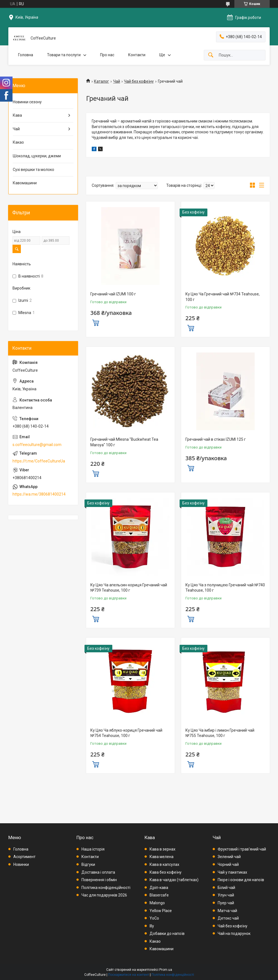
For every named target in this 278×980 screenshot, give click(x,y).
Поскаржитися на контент (129, 975)
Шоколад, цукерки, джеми (37, 156)
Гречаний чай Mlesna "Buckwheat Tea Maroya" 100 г (124, 442)
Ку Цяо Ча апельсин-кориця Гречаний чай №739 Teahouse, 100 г (129, 588)
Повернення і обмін (99, 880)
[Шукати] (211, 55)
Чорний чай (228, 864)
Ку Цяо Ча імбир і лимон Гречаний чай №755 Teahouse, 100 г (220, 733)
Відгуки (88, 864)
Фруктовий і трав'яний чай (242, 849)
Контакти (137, 55)
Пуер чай (226, 903)
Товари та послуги (64, 55)
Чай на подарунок (234, 934)
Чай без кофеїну (139, 81)
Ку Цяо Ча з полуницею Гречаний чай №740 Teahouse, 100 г (225, 588)
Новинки (21, 864)
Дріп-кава (159, 888)
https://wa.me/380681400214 (39, 494)
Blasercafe (159, 895)
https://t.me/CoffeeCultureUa (39, 461)
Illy (152, 926)
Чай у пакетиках (232, 872)
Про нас (107, 55)
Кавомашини (25, 183)
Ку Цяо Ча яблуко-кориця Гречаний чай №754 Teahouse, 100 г (126, 733)
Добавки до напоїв (167, 934)
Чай (117, 81)
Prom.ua (166, 970)
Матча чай (227, 911)
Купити (96, 322)
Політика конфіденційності (106, 888)
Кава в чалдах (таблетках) (174, 880)
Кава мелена (162, 857)
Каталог (101, 81)
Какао (18, 142)
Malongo (157, 903)
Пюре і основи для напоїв (241, 880)
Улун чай (226, 895)
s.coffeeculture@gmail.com (37, 445)
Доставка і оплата (98, 872)
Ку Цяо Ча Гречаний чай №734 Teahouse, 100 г (223, 297)
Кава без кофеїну (166, 872)
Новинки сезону (27, 102)
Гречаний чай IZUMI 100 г (113, 294)
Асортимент (24, 857)
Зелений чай (229, 857)
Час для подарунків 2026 (104, 895)
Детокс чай (228, 918)
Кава (17, 115)
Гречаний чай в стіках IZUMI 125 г (216, 439)
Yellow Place (161, 911)
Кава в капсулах (164, 864)
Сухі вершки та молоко (33, 170)
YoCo (154, 918)
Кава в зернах (162, 849)
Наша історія (93, 849)
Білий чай (226, 888)
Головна (26, 55)
